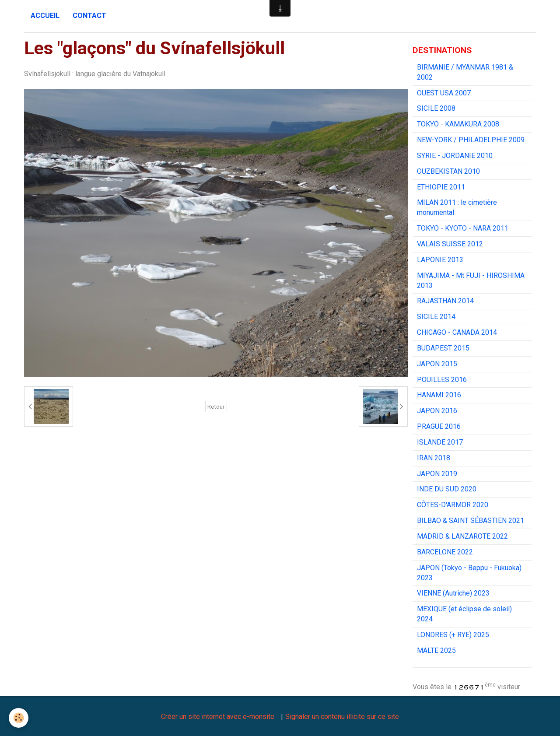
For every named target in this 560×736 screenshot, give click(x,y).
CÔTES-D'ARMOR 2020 (453, 505)
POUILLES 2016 (442, 380)
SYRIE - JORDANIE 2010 (455, 156)
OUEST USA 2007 (444, 93)
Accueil (45, 16)
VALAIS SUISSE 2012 (450, 244)
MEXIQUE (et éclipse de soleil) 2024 (464, 614)
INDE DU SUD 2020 (447, 489)
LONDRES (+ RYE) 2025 (453, 635)
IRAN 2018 (434, 458)
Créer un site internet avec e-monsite (218, 717)
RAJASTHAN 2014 (445, 301)
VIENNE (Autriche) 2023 (453, 593)
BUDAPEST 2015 (443, 348)
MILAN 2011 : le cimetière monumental (457, 207)
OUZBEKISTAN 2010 (448, 171)
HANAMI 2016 (439, 395)
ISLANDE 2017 (440, 442)
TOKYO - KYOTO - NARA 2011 (463, 228)
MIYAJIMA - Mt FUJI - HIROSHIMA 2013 (471, 280)
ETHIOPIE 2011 (441, 187)
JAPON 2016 (437, 411)
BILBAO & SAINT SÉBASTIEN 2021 (471, 520)
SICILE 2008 (436, 108)
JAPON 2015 (437, 364)
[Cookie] (19, 718)
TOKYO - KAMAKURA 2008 (458, 124)
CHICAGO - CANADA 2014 (457, 332)
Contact (89, 16)
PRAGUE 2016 (439, 426)
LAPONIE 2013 (440, 260)
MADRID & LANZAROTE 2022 (462, 536)
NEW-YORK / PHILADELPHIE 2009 (471, 140)
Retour (216, 407)
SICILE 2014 (436, 317)
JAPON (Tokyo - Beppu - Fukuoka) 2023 (469, 573)
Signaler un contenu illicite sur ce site (342, 717)
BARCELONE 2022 (445, 552)
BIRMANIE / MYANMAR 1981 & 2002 (465, 72)
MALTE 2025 (436, 650)
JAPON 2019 (437, 474)
